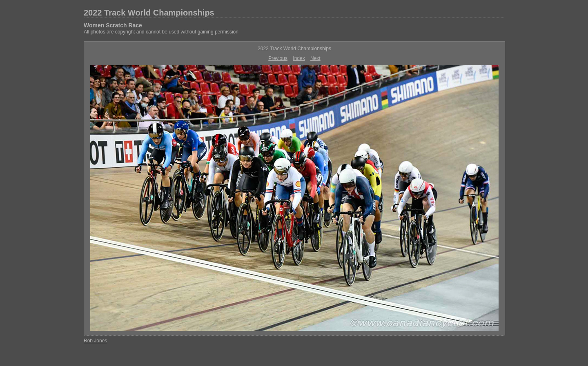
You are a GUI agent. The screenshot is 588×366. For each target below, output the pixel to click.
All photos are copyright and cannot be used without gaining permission (161, 32)
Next (315, 58)
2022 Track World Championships (149, 13)
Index (299, 58)
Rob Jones (95, 341)
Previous (278, 58)
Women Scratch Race (113, 25)
